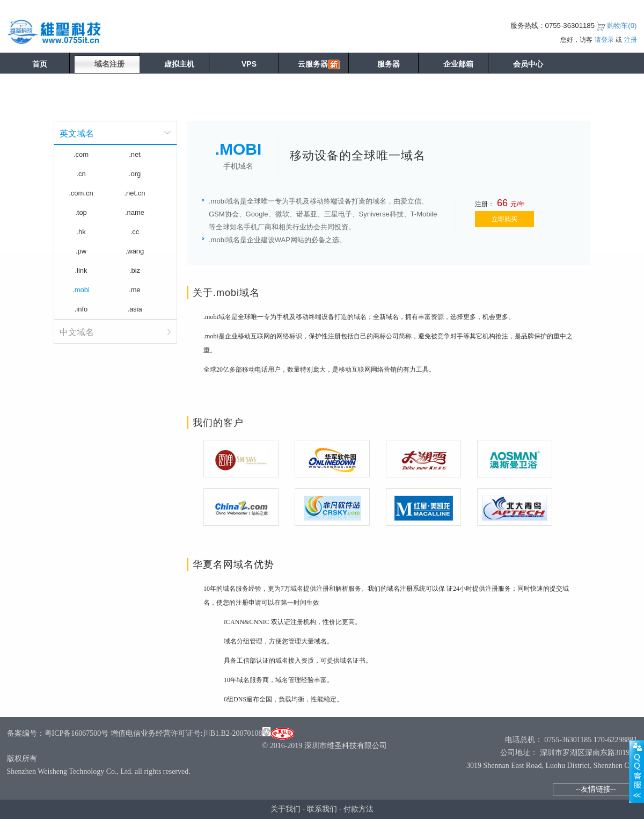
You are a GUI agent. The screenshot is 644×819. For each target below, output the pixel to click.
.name (135, 212)
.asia (134, 309)
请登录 (604, 40)
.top (81, 212)
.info (81, 309)
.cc (135, 232)
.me (135, 290)
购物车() (622, 26)
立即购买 (504, 219)
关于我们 (286, 809)
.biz (135, 270)
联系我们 (322, 809)
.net (135, 154)
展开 (636, 771)
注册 (631, 40)
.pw (81, 251)
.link (81, 270)
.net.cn (134, 193)
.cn (81, 174)
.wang (135, 251)
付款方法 (358, 809)
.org (135, 174)
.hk (81, 232)
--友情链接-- (596, 789)
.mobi (81, 290)
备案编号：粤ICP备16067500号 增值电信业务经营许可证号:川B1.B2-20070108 (135, 733)
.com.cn (81, 193)
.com (81, 154)
